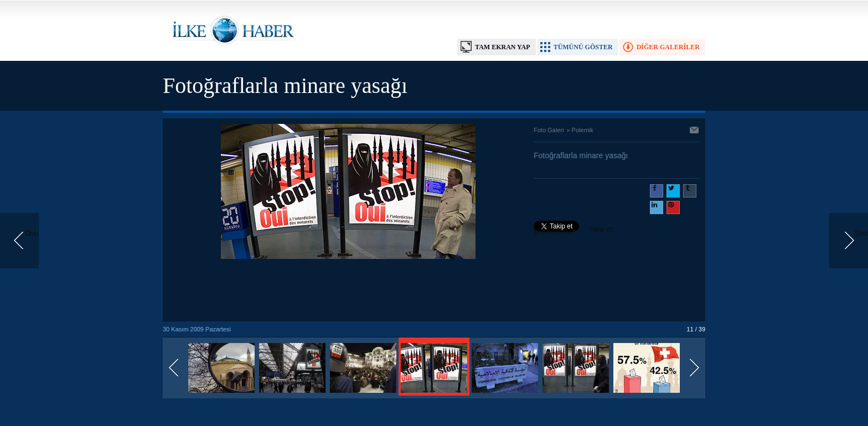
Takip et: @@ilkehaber (574, 231)
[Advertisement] (348, 291)
